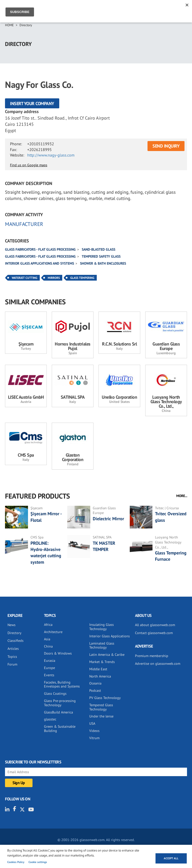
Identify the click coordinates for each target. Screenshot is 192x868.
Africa (48, 625)
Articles (13, 649)
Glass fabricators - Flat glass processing (40, 249)
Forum (12, 664)
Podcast (95, 691)
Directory (26, 25)
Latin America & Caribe (107, 655)
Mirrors (54, 278)
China (48, 646)
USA (92, 723)
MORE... (182, 496)
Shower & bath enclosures (103, 263)
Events (49, 675)
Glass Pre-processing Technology (60, 703)
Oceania (95, 683)
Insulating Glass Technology (101, 627)
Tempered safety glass (101, 256)
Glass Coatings (55, 694)
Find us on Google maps (29, 165)
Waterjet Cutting (24, 278)
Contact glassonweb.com (154, 633)
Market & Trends (102, 662)
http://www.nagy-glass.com (51, 155)
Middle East (98, 669)
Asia (47, 639)
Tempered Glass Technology (101, 707)
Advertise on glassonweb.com (158, 664)
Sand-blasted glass (98, 249)
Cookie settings (38, 862)
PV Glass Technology (105, 698)
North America (100, 676)
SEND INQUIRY (166, 146)
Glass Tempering (82, 278)
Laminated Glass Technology (102, 645)
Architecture (53, 632)
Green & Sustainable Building (60, 729)
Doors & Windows (58, 653)
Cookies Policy (16, 862)
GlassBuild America (58, 712)
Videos (94, 731)
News (11, 625)
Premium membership (152, 656)
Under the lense (101, 716)
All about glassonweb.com (155, 625)
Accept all (171, 858)
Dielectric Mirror (108, 519)
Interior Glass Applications (109, 636)
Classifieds (15, 641)
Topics (12, 657)
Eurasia (50, 661)
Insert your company (32, 103)
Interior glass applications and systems (39, 263)
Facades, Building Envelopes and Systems (62, 684)
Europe (49, 668)
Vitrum (94, 738)
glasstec (50, 719)
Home (9, 25)
